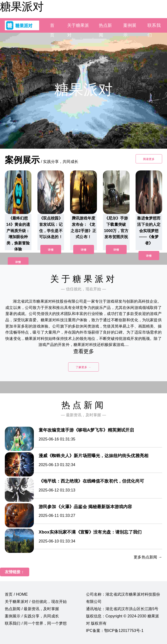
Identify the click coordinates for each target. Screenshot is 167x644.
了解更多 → (83, 367)
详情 (18, 262)
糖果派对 (22, 7)
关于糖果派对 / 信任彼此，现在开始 (36, 602)
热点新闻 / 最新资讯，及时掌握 (32, 609)
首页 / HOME (16, 594)
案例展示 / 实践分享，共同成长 (32, 616)
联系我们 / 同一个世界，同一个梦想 (36, 623)
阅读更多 (149, 159)
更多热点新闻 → (148, 557)
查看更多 (83, 351)
